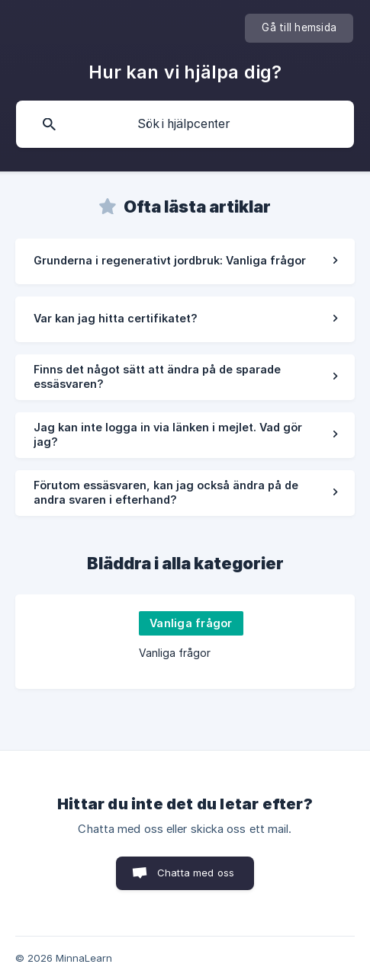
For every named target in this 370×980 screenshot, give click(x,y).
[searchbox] (185, 124)
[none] (299, 28)
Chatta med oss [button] (196, 873)
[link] (185, 261)
